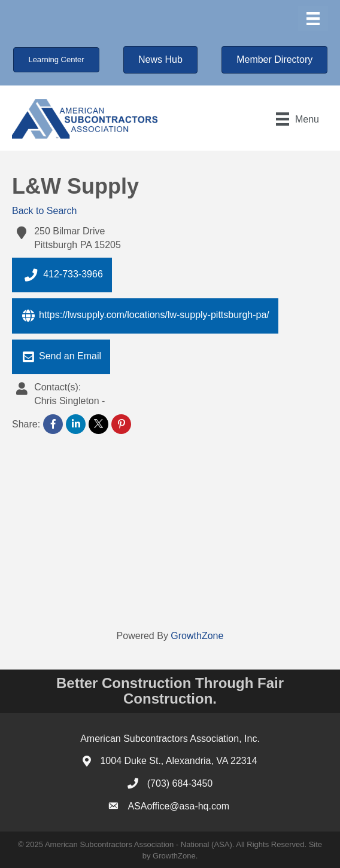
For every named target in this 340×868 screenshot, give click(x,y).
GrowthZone (197, 636)
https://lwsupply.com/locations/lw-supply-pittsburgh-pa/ (145, 316)
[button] (56, 60)
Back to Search (45, 211)
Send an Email (61, 357)
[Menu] (313, 19)
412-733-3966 (62, 275)
